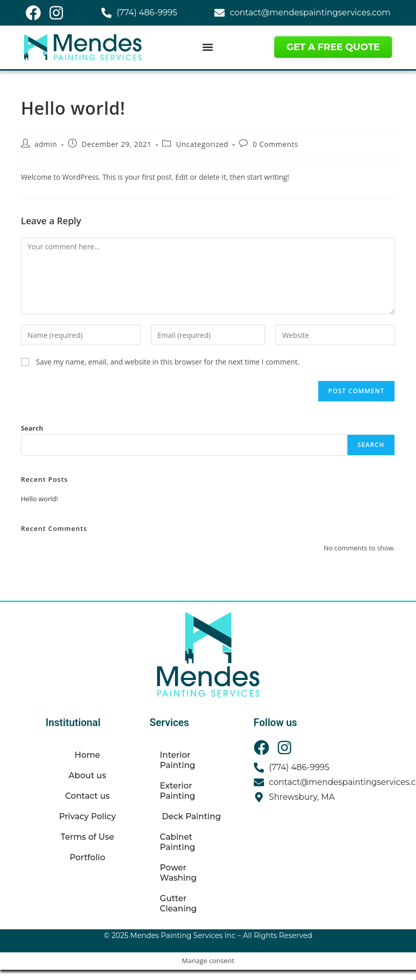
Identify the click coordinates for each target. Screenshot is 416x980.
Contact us (87, 796)
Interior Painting (177, 760)
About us (87, 775)
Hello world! (40, 499)
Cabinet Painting (177, 842)
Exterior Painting (177, 791)
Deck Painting (191, 816)
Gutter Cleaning (178, 903)
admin (46, 144)
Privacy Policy (87, 816)
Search (32, 428)
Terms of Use (87, 837)
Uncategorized (202, 144)
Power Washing (178, 873)
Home (87, 755)
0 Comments (276, 144)
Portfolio (87, 857)
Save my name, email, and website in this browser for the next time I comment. (168, 362)
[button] (208, 47)
